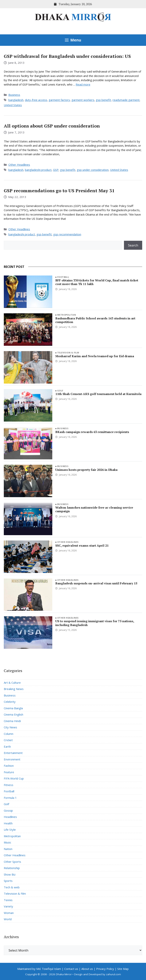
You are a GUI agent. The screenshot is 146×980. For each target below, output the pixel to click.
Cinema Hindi (12, 721)
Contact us (71, 969)
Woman (9, 913)
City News (10, 727)
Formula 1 (10, 798)
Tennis (8, 900)
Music (8, 842)
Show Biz (10, 874)
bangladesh (16, 100)
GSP (56, 170)
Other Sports (12, 862)
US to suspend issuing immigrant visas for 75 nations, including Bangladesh (95, 623)
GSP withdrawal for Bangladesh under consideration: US (67, 56)
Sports (8, 881)
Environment (12, 759)
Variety (8, 906)
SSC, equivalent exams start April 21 (82, 545)
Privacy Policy (105, 969)
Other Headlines (19, 165)
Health (8, 823)
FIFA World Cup (14, 778)
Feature (9, 772)
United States (13, 105)
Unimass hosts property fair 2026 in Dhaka (86, 470)
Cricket (8, 740)
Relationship (12, 868)
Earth (7, 747)
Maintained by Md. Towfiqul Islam (39, 969)
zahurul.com (113, 974)
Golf (60, 391)
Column (9, 734)
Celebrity (10, 702)
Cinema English (13, 714)
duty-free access (36, 100)
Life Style (10, 830)
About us (87, 969)
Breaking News (14, 689)
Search (133, 245)
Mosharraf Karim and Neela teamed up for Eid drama (95, 356)
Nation (8, 849)
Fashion (9, 766)
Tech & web (12, 887)
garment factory (59, 100)
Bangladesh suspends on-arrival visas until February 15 (96, 583)
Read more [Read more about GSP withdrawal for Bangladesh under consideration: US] (83, 84)
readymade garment (126, 100)
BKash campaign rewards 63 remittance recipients (92, 432)
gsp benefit (103, 100)
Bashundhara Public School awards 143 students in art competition (95, 320)
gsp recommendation (67, 234)
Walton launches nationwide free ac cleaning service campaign (94, 509)
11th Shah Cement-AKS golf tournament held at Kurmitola (98, 394)
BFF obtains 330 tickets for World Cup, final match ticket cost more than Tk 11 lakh (97, 282)
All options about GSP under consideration (52, 126)
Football (63, 277)
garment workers (83, 100)
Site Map (123, 969)
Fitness (9, 785)
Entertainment (13, 753)
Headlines (10, 817)
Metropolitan (67, 315)
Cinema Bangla (13, 708)
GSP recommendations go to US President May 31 (59, 191)
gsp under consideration (93, 170)
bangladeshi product (38, 170)
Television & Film (68, 353)
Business (14, 95)
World (8, 919)
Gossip (8, 810)
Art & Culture (12, 683)
